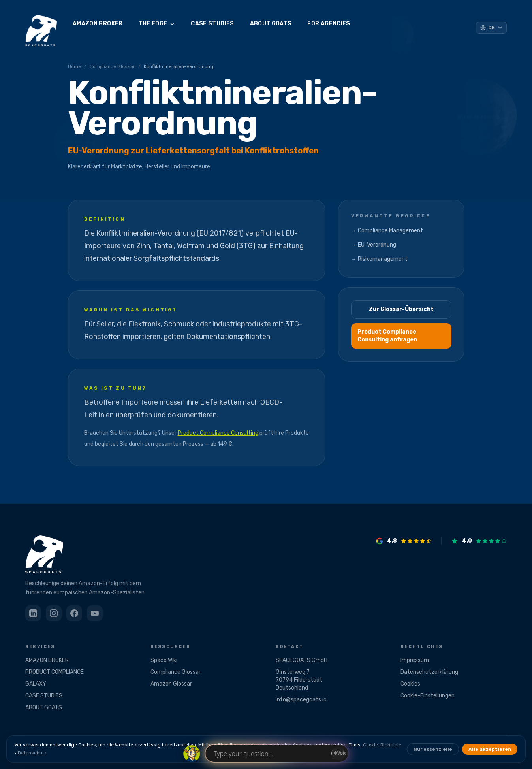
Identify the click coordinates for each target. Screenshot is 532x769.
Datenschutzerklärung (429, 672)
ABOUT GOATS (271, 24)
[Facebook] (74, 613)
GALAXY (36, 684)
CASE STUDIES (212, 24)
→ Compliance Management (387, 231)
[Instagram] (54, 613)
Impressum (415, 660)
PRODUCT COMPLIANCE (55, 672)
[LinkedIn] (33, 613)
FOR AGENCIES (329, 24)
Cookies (410, 684)
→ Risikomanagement (379, 259)
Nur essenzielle (433, 749)
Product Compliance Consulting (218, 433)
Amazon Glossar (171, 684)
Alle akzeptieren (490, 749)
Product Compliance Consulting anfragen (387, 336)
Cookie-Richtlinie (382, 745)
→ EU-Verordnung (374, 245)
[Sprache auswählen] (491, 28)
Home (74, 66)
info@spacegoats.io (301, 700)
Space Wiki (164, 660)
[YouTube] (95, 613)
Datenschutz (32, 753)
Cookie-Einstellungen (428, 696)
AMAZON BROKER (98, 24)
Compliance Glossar (112, 66)
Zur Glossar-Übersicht (401, 309)
